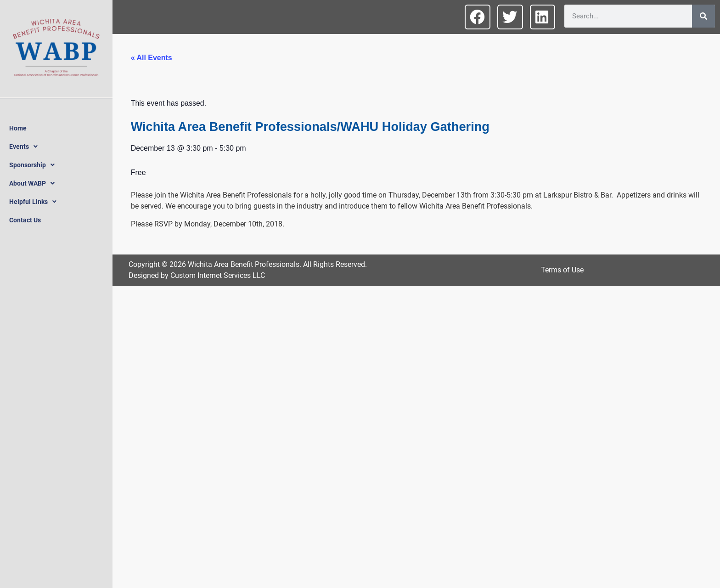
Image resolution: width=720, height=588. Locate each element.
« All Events (152, 58)
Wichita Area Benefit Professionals (244, 264)
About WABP (32, 183)
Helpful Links (33, 202)
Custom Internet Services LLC (218, 275)
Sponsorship (32, 165)
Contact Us (25, 220)
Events (23, 147)
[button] (478, 17)
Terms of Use (562, 270)
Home (18, 128)
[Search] (703, 16)
